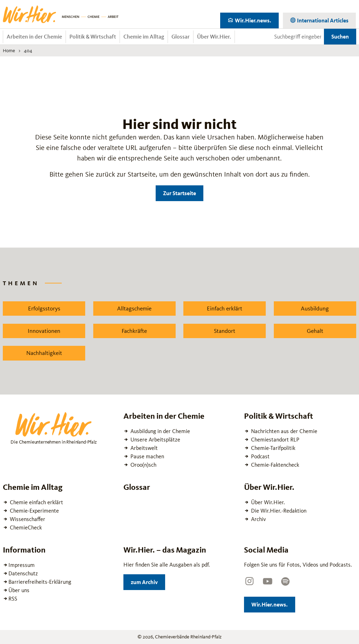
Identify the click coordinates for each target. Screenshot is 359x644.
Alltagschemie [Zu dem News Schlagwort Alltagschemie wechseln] (134, 308)
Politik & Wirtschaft (93, 37)
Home (9, 50)
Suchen (340, 37)
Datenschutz (23, 573)
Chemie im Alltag (144, 37)
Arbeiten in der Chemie (34, 37)
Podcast (260, 456)
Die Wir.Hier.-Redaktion (278, 511)
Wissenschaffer (27, 519)
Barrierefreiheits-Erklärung (40, 582)
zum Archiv (148, 581)
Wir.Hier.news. (256, 19)
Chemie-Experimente (34, 511)
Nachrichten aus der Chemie (283, 431)
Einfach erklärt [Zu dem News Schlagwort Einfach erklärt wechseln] (225, 308)
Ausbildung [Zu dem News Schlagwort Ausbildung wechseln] (315, 308)
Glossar (181, 37)
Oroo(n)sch (143, 465)
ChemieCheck (25, 527)
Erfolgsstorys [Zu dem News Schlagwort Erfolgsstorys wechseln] (44, 308)
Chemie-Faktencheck (274, 465)
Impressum (22, 565)
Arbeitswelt (143, 448)
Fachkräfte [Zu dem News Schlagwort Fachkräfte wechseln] (134, 331)
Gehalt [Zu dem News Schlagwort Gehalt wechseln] (315, 331)
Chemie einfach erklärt (36, 502)
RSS (13, 599)
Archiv (258, 519)
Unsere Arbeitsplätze (155, 440)
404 (28, 50)
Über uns (19, 590)
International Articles (322, 19)
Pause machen (147, 456)
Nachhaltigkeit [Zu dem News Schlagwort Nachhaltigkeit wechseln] (44, 353)
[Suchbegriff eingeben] (298, 37)
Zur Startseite (179, 193)
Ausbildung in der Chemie (160, 431)
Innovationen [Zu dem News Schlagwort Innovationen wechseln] (44, 331)
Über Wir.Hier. (214, 37)
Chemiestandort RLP (275, 440)
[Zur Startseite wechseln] (61, 14)
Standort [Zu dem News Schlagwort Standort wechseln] (225, 331)
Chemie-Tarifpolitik (272, 448)
